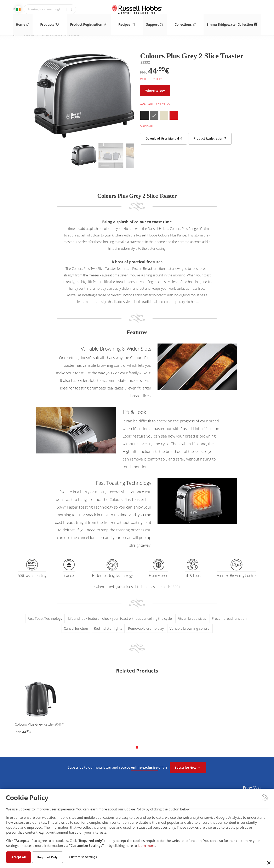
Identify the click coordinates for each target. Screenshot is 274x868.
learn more (147, 845)
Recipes (128, 22)
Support (159, 22)
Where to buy (155, 91)
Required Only (47, 857)
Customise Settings (83, 857)
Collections (192, 22)
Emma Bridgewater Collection (239, 22)
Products (49, 22)
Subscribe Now (188, 767)
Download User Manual (164, 138)
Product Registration (89, 22)
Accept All (19, 857)
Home (19, 22)
